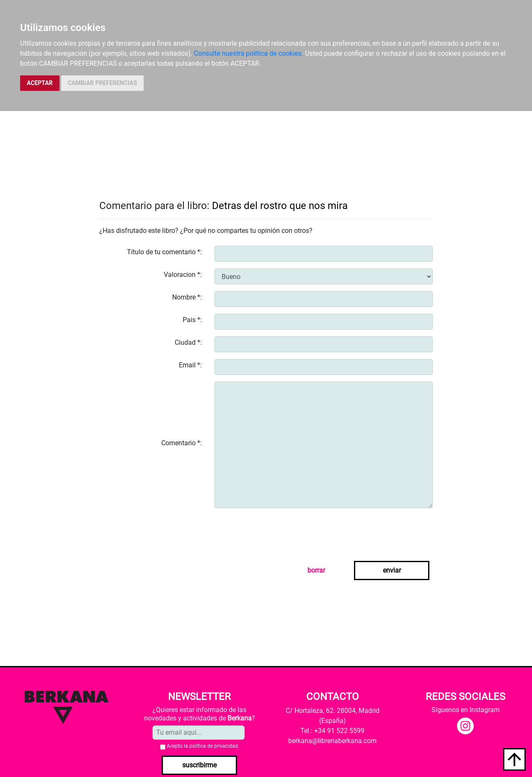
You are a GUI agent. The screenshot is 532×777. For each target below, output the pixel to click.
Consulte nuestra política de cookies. (249, 53)
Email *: (190, 365)
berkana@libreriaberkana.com (332, 741)
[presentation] (278, 531)
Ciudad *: (188, 342)
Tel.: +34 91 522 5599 (332, 731)
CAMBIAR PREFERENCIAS (102, 83)
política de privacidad (214, 746)
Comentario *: (182, 443)
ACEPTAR (40, 83)
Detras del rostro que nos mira (280, 206)
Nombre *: (187, 297)
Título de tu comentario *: (164, 252)
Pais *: (192, 320)
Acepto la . (203, 746)
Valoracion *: (183, 275)
